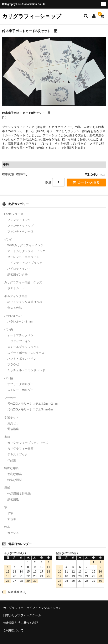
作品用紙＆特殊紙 (19, 494)
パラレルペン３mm (20, 321)
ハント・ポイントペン (22, 359)
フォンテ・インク (19, 220)
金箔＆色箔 (15, 308)
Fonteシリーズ (14, 214)
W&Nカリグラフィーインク (25, 245)
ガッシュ (13, 533)
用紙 (7, 488)
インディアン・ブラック (26, 263)
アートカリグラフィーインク (26, 251)
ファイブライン (21, 341)
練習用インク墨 (17, 274)
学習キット (11, 417)
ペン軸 (9, 378)
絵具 (7, 527)
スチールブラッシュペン (23, 347)
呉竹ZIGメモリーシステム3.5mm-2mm (32, 404)
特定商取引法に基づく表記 (21, 623)
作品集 (12, 460)
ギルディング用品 (16, 296)
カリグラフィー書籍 (20, 449)
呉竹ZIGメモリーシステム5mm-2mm (31, 409)
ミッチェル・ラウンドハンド (26, 370)
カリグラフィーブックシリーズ (28, 443)
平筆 (10, 513)
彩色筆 (12, 519)
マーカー (10, 398)
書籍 (7, 437)
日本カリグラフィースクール (22, 615)
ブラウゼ (13, 364)
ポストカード (16, 288)
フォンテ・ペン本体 (20, 231)
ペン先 (9, 329)
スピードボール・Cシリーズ (26, 353)
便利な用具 (15, 474)
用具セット (15, 423)
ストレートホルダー (20, 390)
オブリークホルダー (20, 384)
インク (9, 239)
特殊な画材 (15, 480)
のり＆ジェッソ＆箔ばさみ (25, 302)
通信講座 (13, 429)
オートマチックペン (20, 335)
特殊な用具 (11, 468)
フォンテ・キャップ (20, 226)
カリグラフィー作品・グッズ (23, 282)
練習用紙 (13, 499)
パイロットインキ (19, 269)
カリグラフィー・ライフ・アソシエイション (32, 608)
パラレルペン (13, 316)
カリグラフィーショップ (32, 16)
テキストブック (17, 454)
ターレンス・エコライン (23, 257)
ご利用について (13, 630)
